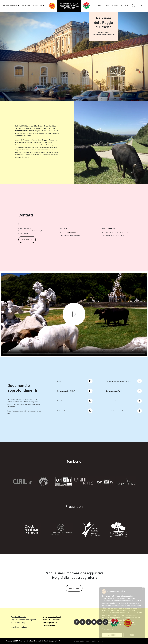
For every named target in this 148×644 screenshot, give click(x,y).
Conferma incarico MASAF (66, 391)
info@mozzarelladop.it (74, 233)
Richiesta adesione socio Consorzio (118, 381)
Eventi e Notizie (111, 5)
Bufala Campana (10, 5)
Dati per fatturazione (64, 411)
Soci (99, 5)
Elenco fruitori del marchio (115, 411)
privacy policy (79, 641)
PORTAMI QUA (27, 240)
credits (101, 641)
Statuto (60, 381)
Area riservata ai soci (52, 617)
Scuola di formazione (51, 620)
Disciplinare (61, 401)
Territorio (26, 5)
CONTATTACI (74, 588)
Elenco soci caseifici (113, 391)
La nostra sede (49, 625)
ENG (141, 5)
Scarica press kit (50, 622)
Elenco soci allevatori (114, 401)
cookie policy (91, 641)
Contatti (125, 5)
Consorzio (38, 5)
